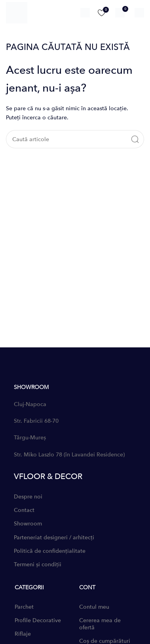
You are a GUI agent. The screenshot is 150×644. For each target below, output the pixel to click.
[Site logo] (17, 12)
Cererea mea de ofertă (100, 624)
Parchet (24, 607)
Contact (24, 510)
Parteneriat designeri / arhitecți (54, 538)
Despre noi (28, 497)
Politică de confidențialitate (50, 551)
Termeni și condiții (38, 564)
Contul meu (94, 607)
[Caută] (85, 13)
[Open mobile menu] (139, 13)
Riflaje (23, 634)
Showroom (28, 524)
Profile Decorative (38, 620)
